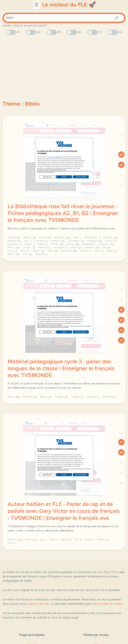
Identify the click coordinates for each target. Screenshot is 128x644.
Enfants (57, 244)
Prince (90, 540)
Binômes (111, 237)
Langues (93, 397)
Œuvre (39, 251)
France (14, 248)
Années (45, 237)
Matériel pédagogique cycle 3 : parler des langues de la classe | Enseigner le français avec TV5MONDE (61, 369)
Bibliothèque (93, 237)
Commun (58, 241)
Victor (12, 543)
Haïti (54, 540)
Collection (41, 241)
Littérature (92, 248)
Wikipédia (42, 254)
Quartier (103, 540)
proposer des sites (38, 604)
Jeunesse (61, 248)
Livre (107, 248)
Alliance (30, 237)
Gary (44, 540)
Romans (86, 251)
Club (28, 241)
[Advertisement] (64, 62)
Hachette (45, 248)
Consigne (95, 241)
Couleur (111, 241)
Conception (76, 241)
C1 (121, 145)
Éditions (43, 244)
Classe (14, 397)
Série (99, 251)
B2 (121, 155)
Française (107, 244)
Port (78, 540)
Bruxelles (14, 241)
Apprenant (62, 237)
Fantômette (89, 244)
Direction (30, 397)
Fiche (31, 540)
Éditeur (30, 244)
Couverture (15, 244)
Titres (27, 254)
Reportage (69, 251)
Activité (14, 237)
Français (62, 397)
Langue (78, 397)
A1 (121, 185)
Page (53, 251)
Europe (73, 244)
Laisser (76, 248)
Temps (14, 254)
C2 (121, 134)
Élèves (46, 397)
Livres (13, 251)
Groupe (29, 248)
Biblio (78, 237)
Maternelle (109, 397)
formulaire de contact (110, 604)
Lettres (66, 540)
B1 (121, 165)
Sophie (112, 251)
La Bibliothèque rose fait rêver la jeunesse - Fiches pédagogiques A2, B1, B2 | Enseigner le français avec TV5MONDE (63, 213)
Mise (25, 251)
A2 (121, 175)
